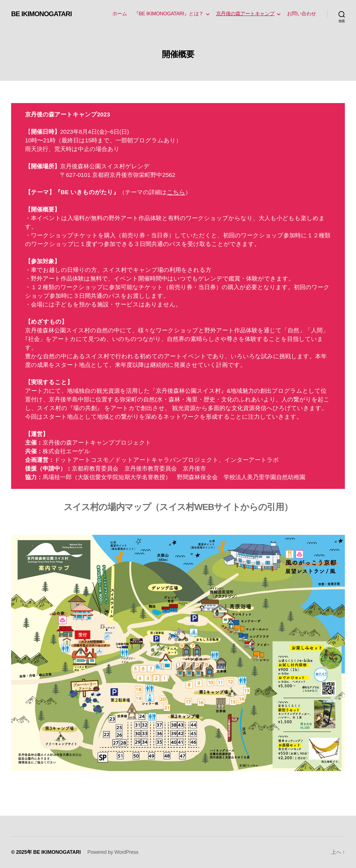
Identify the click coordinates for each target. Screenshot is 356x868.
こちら (176, 192)
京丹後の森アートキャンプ (245, 14)
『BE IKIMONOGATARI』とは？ (169, 14)
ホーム (120, 14)
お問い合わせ (302, 14)
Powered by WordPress (113, 852)
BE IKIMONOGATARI (41, 14)
